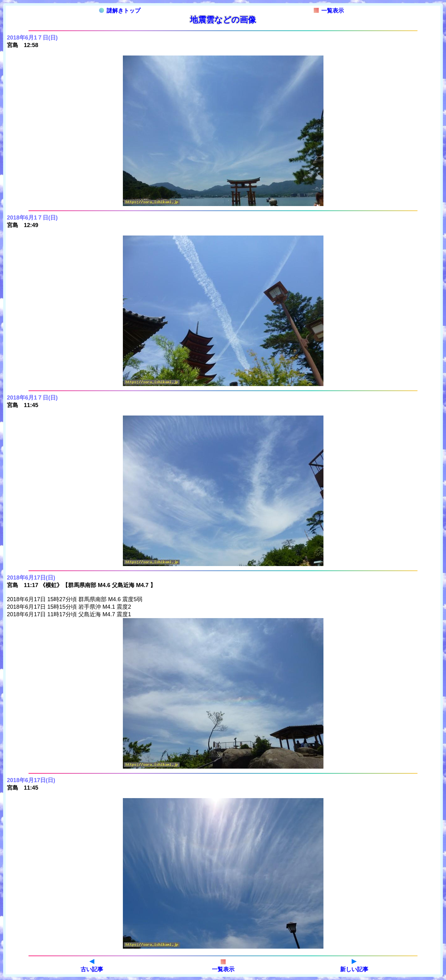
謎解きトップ (120, 11)
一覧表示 (329, 11)
